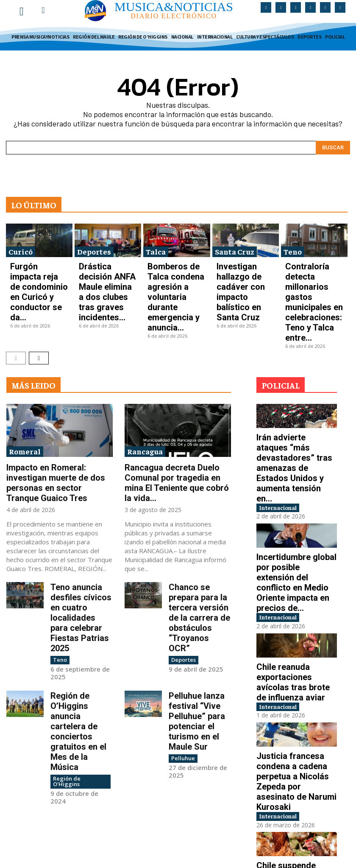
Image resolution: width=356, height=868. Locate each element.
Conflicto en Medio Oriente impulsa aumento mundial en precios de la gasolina (294, 809)
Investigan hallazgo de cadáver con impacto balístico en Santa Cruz (243, 265)
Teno (293, 247)
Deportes (94, 247)
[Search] (333, 143)
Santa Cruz (235, 247)
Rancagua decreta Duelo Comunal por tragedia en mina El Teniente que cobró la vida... (176, 416)
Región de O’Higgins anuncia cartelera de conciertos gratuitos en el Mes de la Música (81, 601)
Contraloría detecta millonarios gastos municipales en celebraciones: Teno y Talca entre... (311, 271)
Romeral (25, 393)
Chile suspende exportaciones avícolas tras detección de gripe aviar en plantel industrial (294, 728)
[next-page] (39, 300)
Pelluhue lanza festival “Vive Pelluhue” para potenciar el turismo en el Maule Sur (199, 601)
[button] (43, 10)
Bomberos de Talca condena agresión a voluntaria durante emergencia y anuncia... (175, 268)
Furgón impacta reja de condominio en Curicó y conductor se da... (38, 265)
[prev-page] (16, 300)
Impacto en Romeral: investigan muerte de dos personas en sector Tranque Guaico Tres (58, 416)
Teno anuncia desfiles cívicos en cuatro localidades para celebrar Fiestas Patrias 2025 (81, 526)
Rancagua (145, 393)
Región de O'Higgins (78, 626)
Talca (156, 247)
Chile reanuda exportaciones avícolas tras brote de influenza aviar (291, 559)
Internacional (285, 417)
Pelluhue (181, 626)
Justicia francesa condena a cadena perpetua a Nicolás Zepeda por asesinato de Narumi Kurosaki (296, 644)
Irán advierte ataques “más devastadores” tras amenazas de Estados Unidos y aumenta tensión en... (296, 393)
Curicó (21, 247)
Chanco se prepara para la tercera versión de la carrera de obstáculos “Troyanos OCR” (200, 526)
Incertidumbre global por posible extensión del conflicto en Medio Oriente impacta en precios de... (297, 478)
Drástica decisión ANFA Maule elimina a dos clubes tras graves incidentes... (106, 268)
